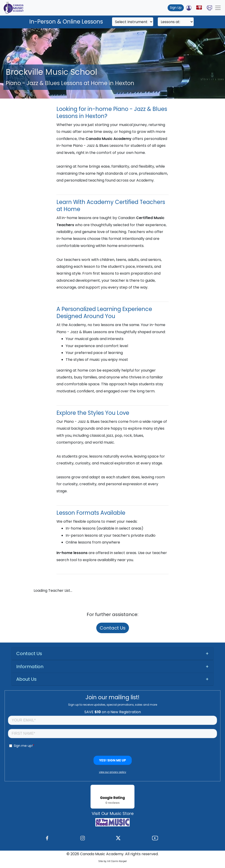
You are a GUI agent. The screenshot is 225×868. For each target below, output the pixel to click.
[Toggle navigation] (218, 8)
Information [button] (30, 667)
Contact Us (113, 628)
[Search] (133, 22)
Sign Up (176, 8)
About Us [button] (26, 679)
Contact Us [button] (29, 654)
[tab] (112, 654)
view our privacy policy (113, 772)
